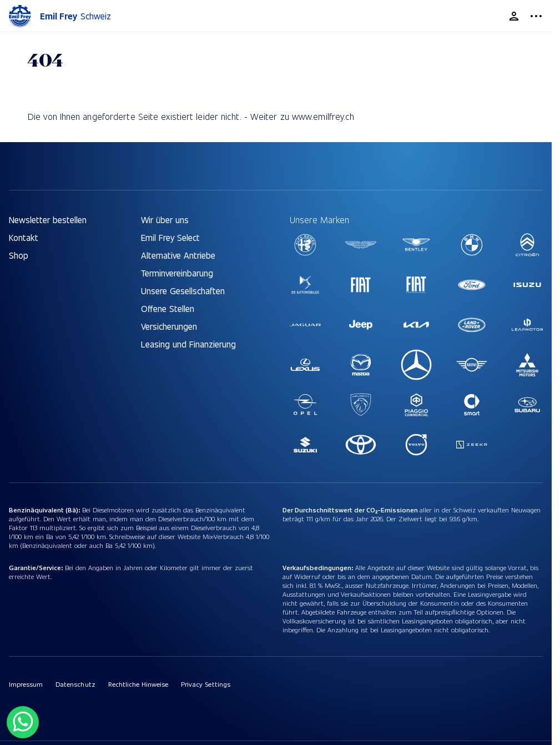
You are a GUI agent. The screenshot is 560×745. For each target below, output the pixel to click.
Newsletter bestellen (48, 220)
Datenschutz (75, 684)
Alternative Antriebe (178, 255)
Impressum (26, 684)
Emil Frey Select (170, 237)
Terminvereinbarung (177, 273)
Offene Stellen (168, 308)
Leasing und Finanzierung (188, 344)
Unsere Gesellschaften (183, 291)
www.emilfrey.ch (323, 116)
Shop (19, 255)
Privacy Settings (205, 684)
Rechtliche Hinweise (138, 684)
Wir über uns (165, 220)
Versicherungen (169, 326)
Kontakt (24, 237)
